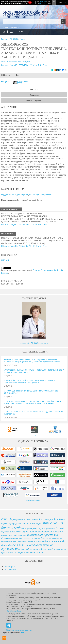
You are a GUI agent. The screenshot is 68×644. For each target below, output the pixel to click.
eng (60, 2)
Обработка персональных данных (19, 630)
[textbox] (34, 22)
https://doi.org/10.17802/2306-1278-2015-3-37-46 (24, 224)
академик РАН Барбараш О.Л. (34, 343)
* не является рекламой (34, 435)
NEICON (22, 632)
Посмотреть (10, 567)
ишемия (12, 195)
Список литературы (34, 100)
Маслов (22, 39)
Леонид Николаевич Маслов (10, 62)
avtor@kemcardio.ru (13, 611)
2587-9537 (42, 3)
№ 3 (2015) (13, 39)
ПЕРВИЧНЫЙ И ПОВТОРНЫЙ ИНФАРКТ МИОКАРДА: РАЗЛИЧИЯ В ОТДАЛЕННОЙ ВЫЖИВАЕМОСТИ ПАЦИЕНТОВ (29, 382)
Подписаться (10, 569)
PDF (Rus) (5, 82)
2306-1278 (42, 1)
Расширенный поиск (11, 27)
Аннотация (34, 89)
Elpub (13, 634)
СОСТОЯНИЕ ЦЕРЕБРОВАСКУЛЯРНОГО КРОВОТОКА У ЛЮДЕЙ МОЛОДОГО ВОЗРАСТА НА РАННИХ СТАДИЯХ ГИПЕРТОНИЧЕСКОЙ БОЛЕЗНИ (33, 402)
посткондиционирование (41, 195)
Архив (20, 32)
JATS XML (6, 260)
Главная (4, 39)
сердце (5, 195)
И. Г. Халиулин (25, 62)
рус (65, 2)
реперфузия (23, 195)
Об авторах (34, 95)
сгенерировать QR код (19, 82)
